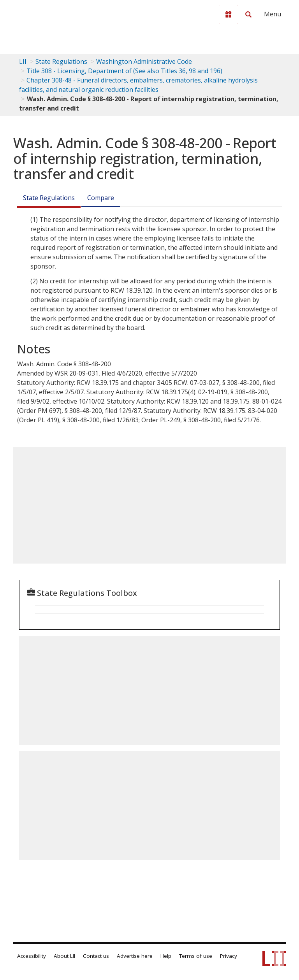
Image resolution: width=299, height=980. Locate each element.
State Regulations (61, 61)
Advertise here (135, 956)
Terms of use (196, 956)
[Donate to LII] (228, 14)
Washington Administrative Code (144, 61)
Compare (101, 198)
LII (23, 61)
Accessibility (32, 956)
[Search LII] (248, 14)
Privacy (229, 956)
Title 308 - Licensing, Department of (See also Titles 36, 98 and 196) (124, 71)
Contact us (96, 956)
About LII (64, 956)
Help (166, 956)
